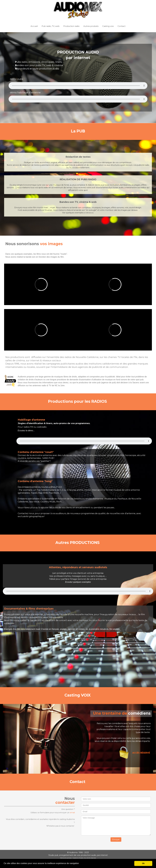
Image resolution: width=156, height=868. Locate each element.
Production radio (71, 26)
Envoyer (116, 840)
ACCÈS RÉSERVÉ (141, 753)
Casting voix (108, 26)
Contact (121, 26)
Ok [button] (143, 863)
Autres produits (91, 26)
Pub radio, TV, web (51, 26)
